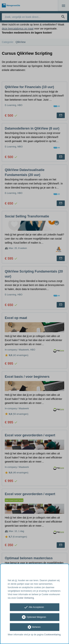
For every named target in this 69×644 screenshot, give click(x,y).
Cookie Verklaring (25, 598)
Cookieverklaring (52, 635)
